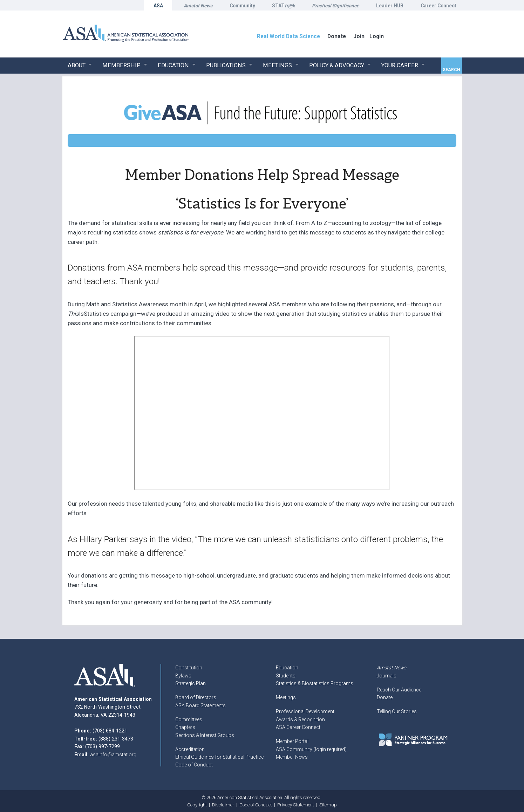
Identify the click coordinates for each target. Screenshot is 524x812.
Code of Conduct (194, 765)
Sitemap (328, 805)
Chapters (185, 727)
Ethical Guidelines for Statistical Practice (219, 757)
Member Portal (292, 741)
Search (451, 70)
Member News (292, 757)
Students (286, 676)
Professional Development (305, 711)
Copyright (197, 805)
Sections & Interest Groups (205, 735)
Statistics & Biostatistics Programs (315, 683)
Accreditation (190, 749)
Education (287, 668)
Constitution (189, 668)
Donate (385, 697)
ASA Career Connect (298, 727)
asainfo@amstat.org (113, 755)
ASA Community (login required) (311, 749)
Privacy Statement (296, 805)
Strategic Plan (190, 683)
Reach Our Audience (399, 690)
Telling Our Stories (397, 711)
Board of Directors (196, 697)
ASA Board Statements (200, 705)
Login (377, 36)
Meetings (286, 697)
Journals (387, 676)
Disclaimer (223, 805)
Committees (189, 719)
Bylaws (183, 676)
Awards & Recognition (300, 719)
